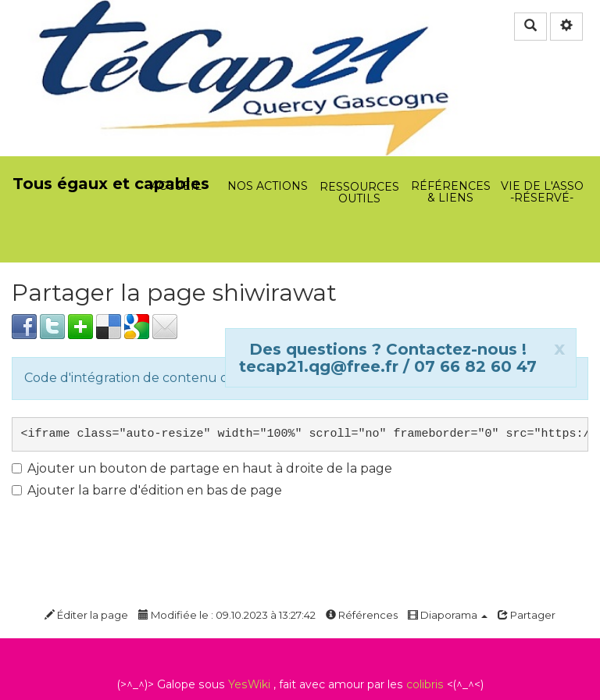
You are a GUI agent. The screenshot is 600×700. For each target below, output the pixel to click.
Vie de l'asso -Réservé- (542, 102)
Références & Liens (450, 102)
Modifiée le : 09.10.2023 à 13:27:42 (227, 615)
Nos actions (268, 102)
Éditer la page (86, 615)
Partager (527, 615)
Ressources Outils (360, 111)
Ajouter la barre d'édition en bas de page (147, 490)
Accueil (176, 102)
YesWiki (249, 684)
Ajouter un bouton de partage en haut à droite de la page (202, 468)
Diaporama (448, 615)
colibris (425, 684)
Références (362, 615)
